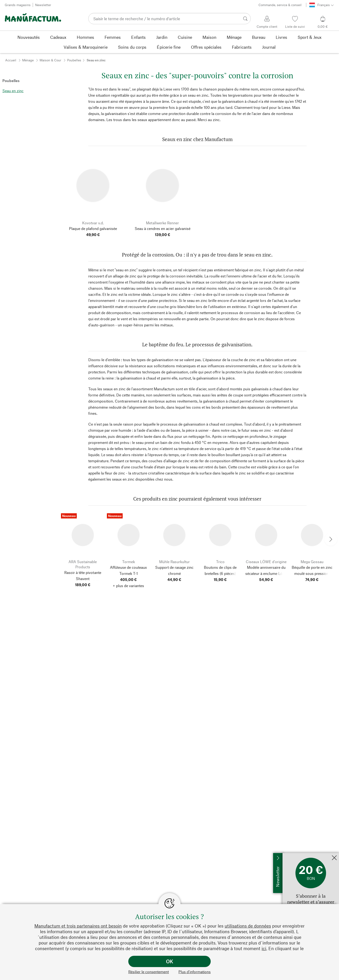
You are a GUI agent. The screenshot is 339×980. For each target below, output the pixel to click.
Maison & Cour (50, 60)
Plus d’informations (195, 972)
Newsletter (43, 5)
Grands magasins (18, 5)
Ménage (28, 60)
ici (264, 948)
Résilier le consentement (149, 972)
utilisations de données (248, 926)
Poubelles (74, 60)
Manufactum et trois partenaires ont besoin (78, 926)
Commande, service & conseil (280, 5)
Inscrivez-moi (294, 855)
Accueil (11, 60)
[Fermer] (334, 858)
